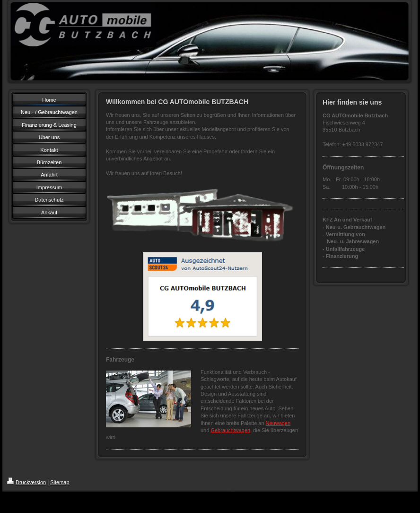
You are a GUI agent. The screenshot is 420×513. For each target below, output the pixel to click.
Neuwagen (278, 423)
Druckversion (26, 482)
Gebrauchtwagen (230, 430)
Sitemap (60, 482)
